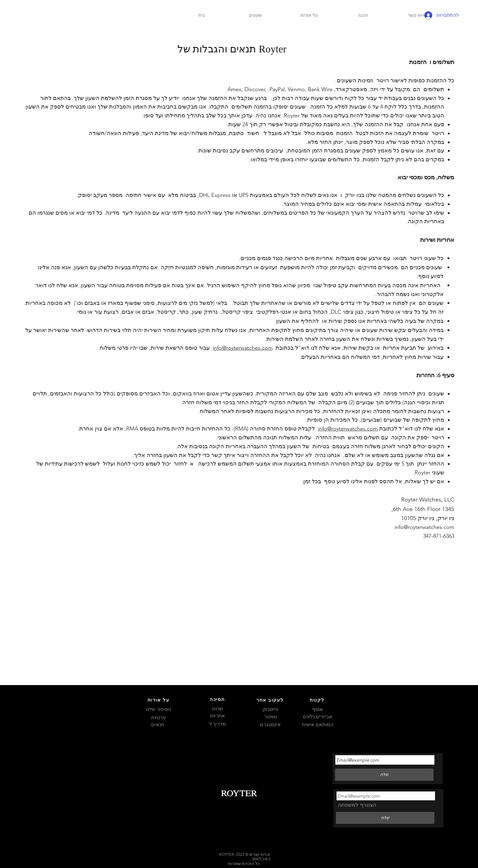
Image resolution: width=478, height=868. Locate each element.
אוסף (317, 709)
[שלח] (385, 818)
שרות (218, 709)
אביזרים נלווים (318, 717)
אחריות (218, 716)
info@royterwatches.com (243, 348)
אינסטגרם (270, 725)
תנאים (158, 725)
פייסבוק (270, 709)
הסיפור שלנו (158, 709)
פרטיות (159, 718)
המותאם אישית (317, 725)
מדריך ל (218, 724)
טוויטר (271, 717)
